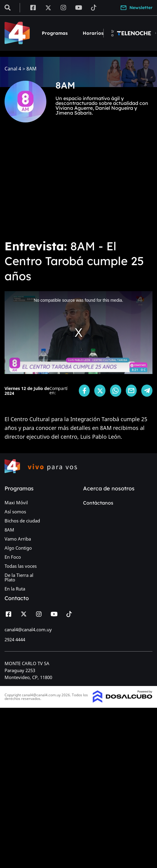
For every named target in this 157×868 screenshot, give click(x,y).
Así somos (15, 512)
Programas (55, 33)
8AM (9, 530)
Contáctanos (98, 503)
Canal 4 (13, 69)
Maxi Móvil (16, 502)
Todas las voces (21, 566)
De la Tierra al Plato (19, 577)
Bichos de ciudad (22, 521)
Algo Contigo (18, 548)
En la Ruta (15, 589)
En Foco (13, 557)
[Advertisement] (57, 185)
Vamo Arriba (18, 539)
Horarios (93, 33)
